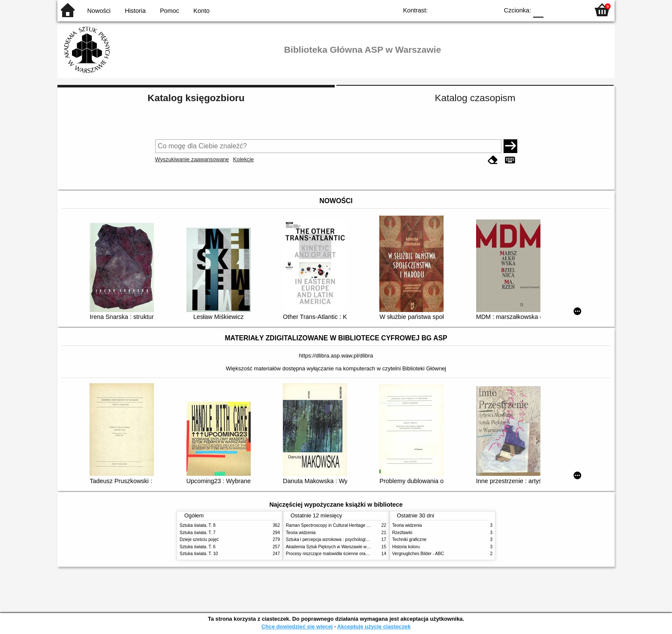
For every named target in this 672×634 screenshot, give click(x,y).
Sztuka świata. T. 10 (199, 554)
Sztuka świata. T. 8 (198, 525)
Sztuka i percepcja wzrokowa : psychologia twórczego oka (341, 539)
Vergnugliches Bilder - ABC (418, 554)
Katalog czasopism (475, 98)
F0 (538, 10)
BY (489, 10)
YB (472, 10)
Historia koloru (406, 547)
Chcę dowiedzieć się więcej (297, 626)
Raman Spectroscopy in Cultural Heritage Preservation (338, 525)
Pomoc (169, 11)
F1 (553, 10)
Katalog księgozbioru (196, 98)
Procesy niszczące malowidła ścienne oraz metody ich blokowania (349, 554)
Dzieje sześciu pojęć (199, 539)
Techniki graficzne (409, 539)
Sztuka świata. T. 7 (198, 533)
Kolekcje (243, 159)
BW (455, 10)
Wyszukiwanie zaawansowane (192, 159)
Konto (201, 11)
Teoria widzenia (301, 533)
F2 (573, 10)
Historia (135, 11)
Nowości (99, 11)
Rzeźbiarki (402, 533)
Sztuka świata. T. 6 (198, 547)
